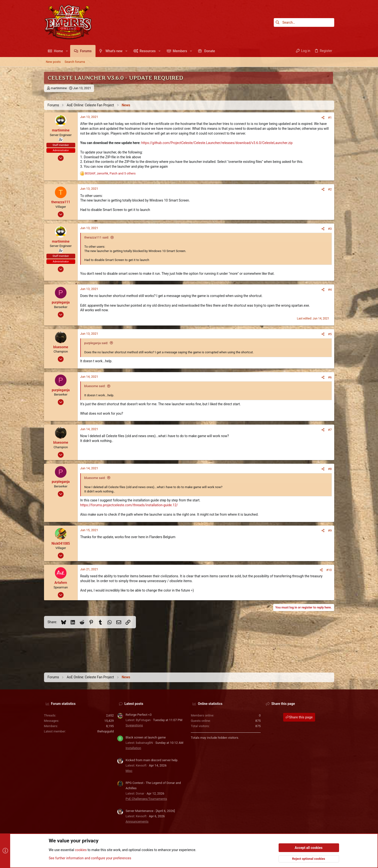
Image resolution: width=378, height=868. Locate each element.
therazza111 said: (97, 237)
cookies (81, 850)
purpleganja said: (96, 343)
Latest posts (134, 704)
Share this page (299, 717)
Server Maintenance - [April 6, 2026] (150, 811)
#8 (330, 469)
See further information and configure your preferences (90, 858)
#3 (330, 229)
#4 (330, 290)
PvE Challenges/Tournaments (146, 799)
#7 (330, 430)
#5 (330, 334)
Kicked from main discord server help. (152, 760)
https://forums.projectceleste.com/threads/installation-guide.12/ (129, 505)
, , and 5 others (110, 173)
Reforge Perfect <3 (139, 715)
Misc (129, 771)
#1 (330, 118)
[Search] (304, 22)
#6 (330, 377)
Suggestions (134, 725)
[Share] (323, 118)
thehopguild (105, 731)
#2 (330, 189)
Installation (133, 748)
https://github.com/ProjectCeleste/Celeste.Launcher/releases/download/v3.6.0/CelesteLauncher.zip (217, 143)
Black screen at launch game (146, 737)
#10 (329, 570)
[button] (67, 51)
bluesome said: (95, 386)
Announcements (137, 821)
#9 (330, 531)
